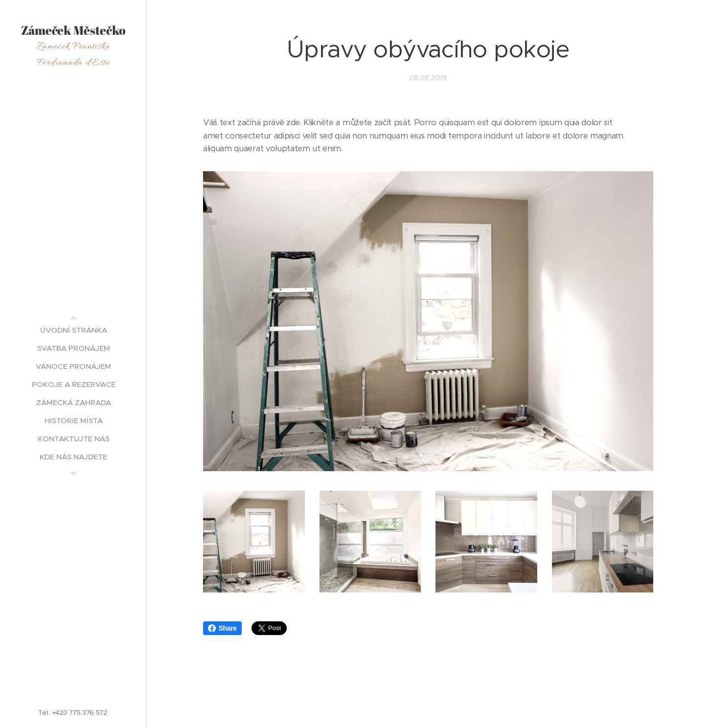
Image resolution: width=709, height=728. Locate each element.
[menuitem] (73, 330)
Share (222, 628)
